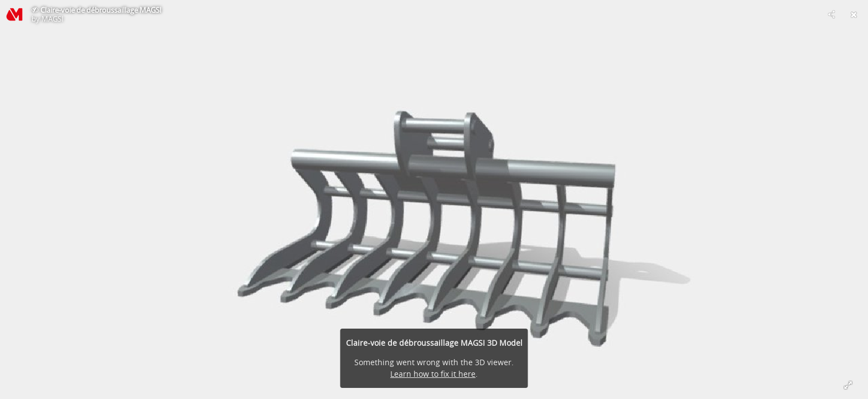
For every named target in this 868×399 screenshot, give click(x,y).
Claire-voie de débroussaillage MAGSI (101, 10)
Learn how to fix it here (433, 374)
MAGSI (53, 19)
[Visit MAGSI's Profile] (14, 14)
